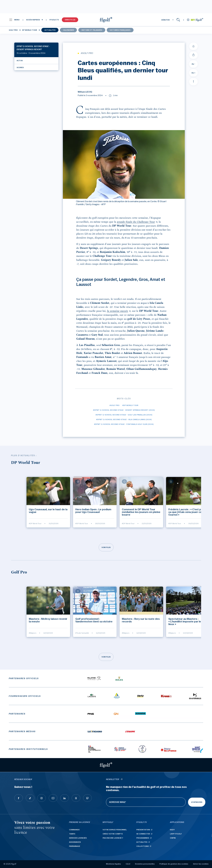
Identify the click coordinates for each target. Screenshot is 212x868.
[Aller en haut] (193, 82)
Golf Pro (13, 30)
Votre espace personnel (115, 830)
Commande (74, 830)
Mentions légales (113, 864)
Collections (143, 846)
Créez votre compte (113, 834)
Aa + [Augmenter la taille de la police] (193, 73)
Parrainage (75, 846)
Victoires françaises (120, 30)
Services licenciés (78, 838)
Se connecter (143, 834)
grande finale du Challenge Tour (136, 222)
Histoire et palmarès (92, 30)
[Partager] (193, 55)
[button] (14, 20)
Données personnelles (145, 864)
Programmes (143, 838)
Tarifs (72, 834)
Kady (172, 830)
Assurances (75, 842)
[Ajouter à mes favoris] (193, 46)
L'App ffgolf (176, 834)
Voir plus (106, 547)
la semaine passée (118, 311)
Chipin (173, 838)
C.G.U (128, 864)
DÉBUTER (165, 20)
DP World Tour (30, 30)
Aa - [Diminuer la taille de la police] (193, 64)
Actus (20, 61)
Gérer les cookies (201, 864)
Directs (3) (70, 20)
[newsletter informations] (122, 780)
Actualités (50, 30)
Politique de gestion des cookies (174, 864)
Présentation (143, 830)
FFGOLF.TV (54, 20)
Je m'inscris (197, 802)
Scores (20, 67)
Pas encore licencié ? (113, 838)
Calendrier (68, 30)
